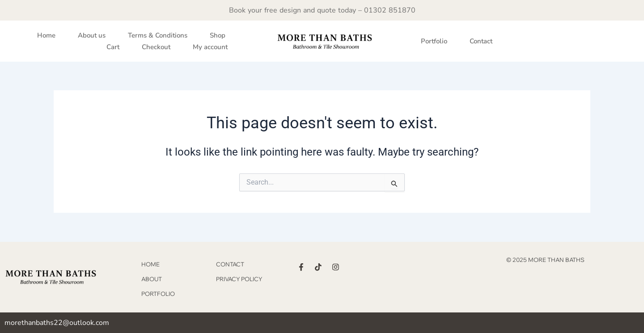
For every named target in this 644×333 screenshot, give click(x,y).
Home (46, 35)
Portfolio (434, 41)
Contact (481, 41)
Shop (218, 35)
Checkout (156, 47)
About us (92, 35)
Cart (113, 47)
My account (210, 47)
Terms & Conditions (158, 35)
